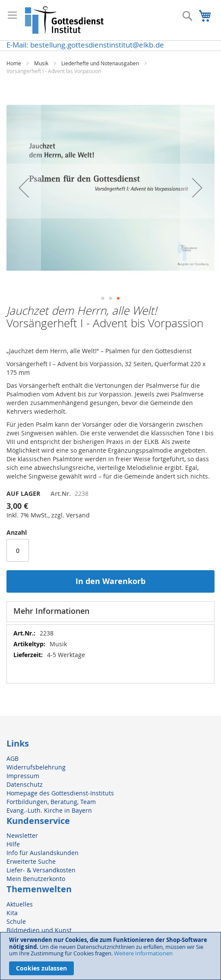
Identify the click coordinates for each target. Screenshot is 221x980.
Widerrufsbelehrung (36, 767)
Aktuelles (20, 904)
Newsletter (22, 835)
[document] (110, 956)
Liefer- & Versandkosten (41, 870)
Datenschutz (25, 784)
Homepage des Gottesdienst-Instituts (60, 793)
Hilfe (13, 844)
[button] (24, 188)
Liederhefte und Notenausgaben (100, 63)
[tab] (110, 612)
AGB (13, 758)
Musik (41, 63)
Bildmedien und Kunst (39, 930)
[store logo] (65, 20)
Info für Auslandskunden (43, 853)
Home (14, 63)
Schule (16, 921)
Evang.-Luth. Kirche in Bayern (49, 810)
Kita (12, 913)
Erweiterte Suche (31, 861)
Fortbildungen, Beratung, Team (51, 802)
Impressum (23, 776)
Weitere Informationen (143, 953)
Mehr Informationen (51, 611)
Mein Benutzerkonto (36, 879)
